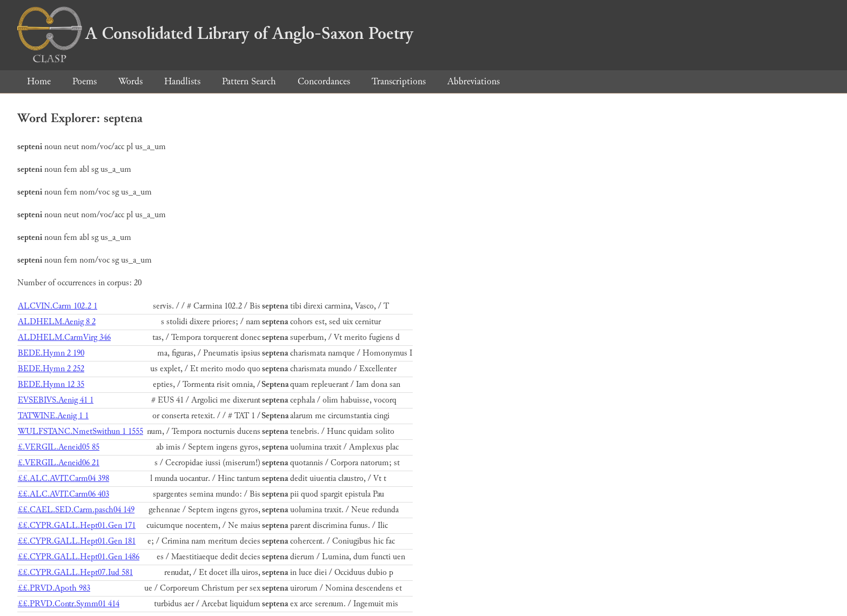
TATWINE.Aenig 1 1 (53, 416)
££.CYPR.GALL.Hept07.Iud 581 (75, 573)
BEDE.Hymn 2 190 (51, 353)
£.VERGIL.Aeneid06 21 (59, 463)
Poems (85, 81)
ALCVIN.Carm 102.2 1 (58, 306)
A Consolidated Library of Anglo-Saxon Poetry (215, 34)
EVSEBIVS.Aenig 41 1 (56, 400)
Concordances (324, 81)
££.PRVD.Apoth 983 (54, 588)
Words (130, 81)
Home (39, 81)
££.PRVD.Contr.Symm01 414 (69, 604)
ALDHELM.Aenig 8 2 (57, 322)
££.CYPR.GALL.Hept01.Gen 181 (77, 541)
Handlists (182, 81)
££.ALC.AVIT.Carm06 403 (63, 494)
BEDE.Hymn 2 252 (51, 369)
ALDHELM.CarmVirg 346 (64, 337)
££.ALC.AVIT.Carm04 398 (63, 478)
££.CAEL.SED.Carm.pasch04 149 (76, 510)
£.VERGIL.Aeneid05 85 (59, 447)
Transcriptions (399, 81)
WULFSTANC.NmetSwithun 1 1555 (80, 431)
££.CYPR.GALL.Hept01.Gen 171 (77, 525)
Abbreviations (473, 81)
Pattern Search (249, 81)
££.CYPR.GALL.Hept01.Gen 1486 (79, 557)
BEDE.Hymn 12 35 (51, 384)
